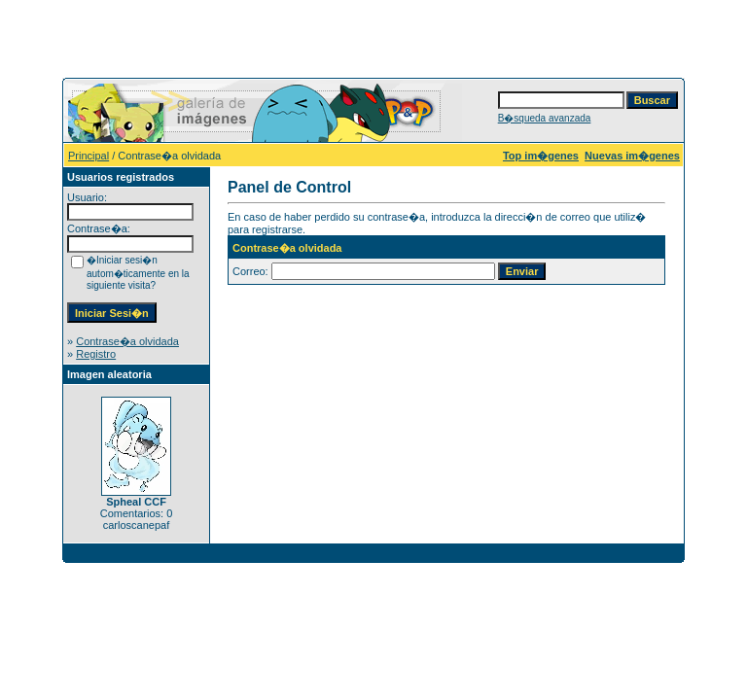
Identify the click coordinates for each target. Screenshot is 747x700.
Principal (89, 156)
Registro (96, 354)
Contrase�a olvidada (127, 341)
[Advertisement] (373, 37)
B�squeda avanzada (545, 118)
